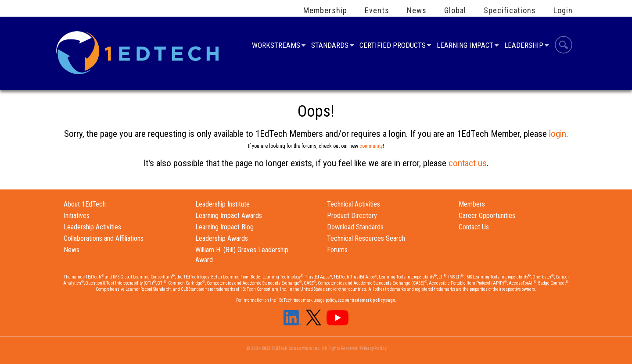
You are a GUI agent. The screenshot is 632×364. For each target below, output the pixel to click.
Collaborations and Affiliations (104, 238)
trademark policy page (373, 300)
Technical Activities (354, 204)
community (371, 146)
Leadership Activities (92, 227)
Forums (337, 250)
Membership (325, 11)
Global (455, 11)
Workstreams (276, 46)
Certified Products (393, 46)
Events (377, 11)
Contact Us (474, 227)
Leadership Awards (222, 238)
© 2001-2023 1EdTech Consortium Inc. (284, 348)
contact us (468, 163)
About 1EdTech (85, 204)
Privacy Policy (373, 348)
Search (564, 46)
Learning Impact (465, 46)
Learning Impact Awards (229, 216)
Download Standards (355, 227)
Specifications (510, 11)
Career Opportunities (487, 216)
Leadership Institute (223, 204)
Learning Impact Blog (224, 227)
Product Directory (352, 216)
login (558, 134)
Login (563, 11)
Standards (330, 46)
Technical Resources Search (366, 238)
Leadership (524, 46)
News (417, 11)
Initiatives (77, 216)
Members (472, 204)
